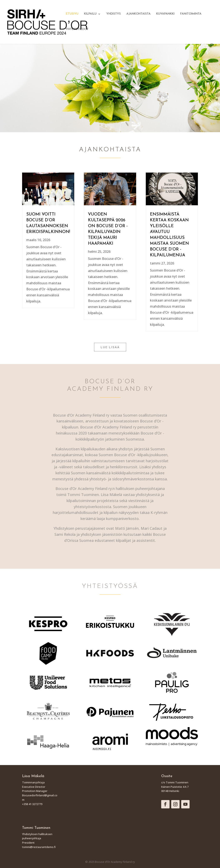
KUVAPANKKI (165, 14)
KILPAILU (90, 14)
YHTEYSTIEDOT (77, 29)
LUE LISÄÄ (110, 348)
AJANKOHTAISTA (138, 14)
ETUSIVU (72, 14)
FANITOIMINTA (191, 14)
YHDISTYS (114, 14)
